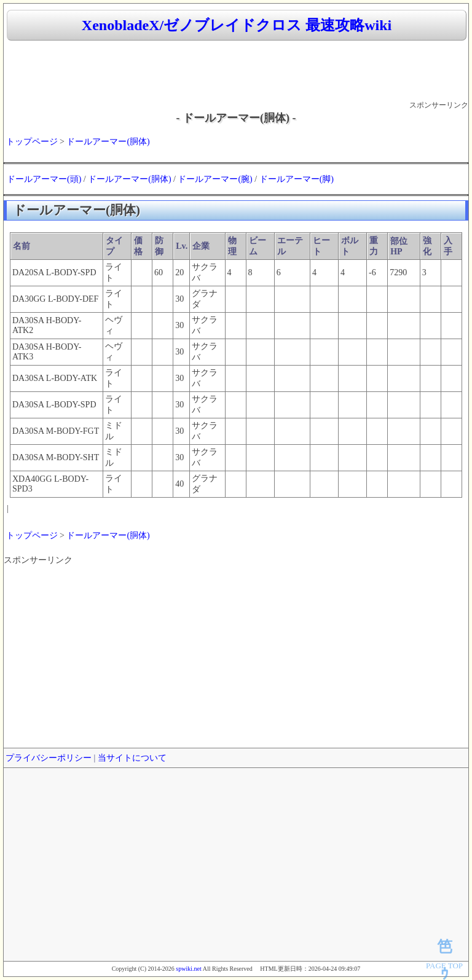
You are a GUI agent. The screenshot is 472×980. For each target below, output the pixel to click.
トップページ (32, 142)
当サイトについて (132, 758)
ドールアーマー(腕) (215, 179)
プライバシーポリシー (49, 758)
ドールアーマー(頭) (44, 179)
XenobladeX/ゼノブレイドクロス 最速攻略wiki (237, 25)
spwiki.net (188, 969)
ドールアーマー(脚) (297, 179)
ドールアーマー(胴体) (108, 142)
